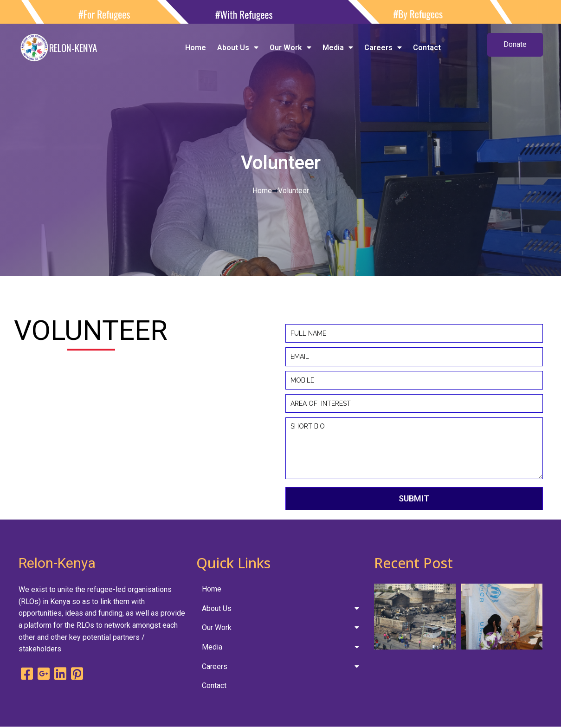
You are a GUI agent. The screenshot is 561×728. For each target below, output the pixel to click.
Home (262, 191)
